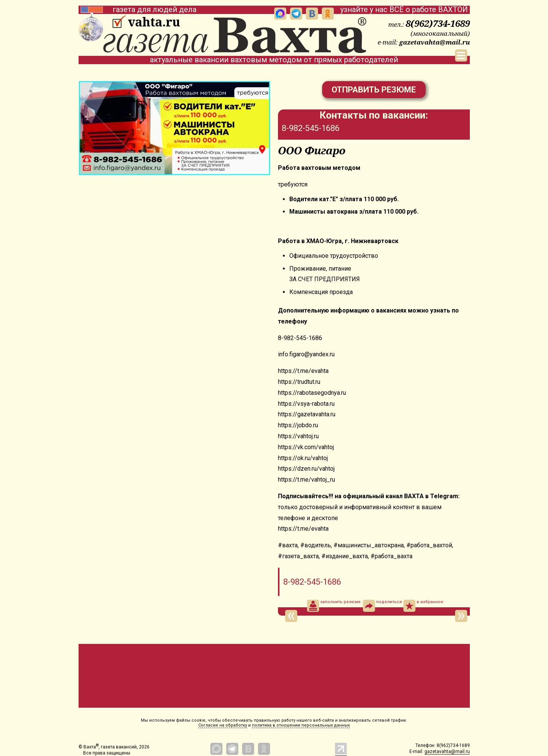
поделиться (382, 606)
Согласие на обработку (223, 725)
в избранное (423, 606)
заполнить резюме (334, 606)
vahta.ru (154, 22)
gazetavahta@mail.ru (435, 42)
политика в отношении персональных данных (301, 725)
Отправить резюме (374, 90)
